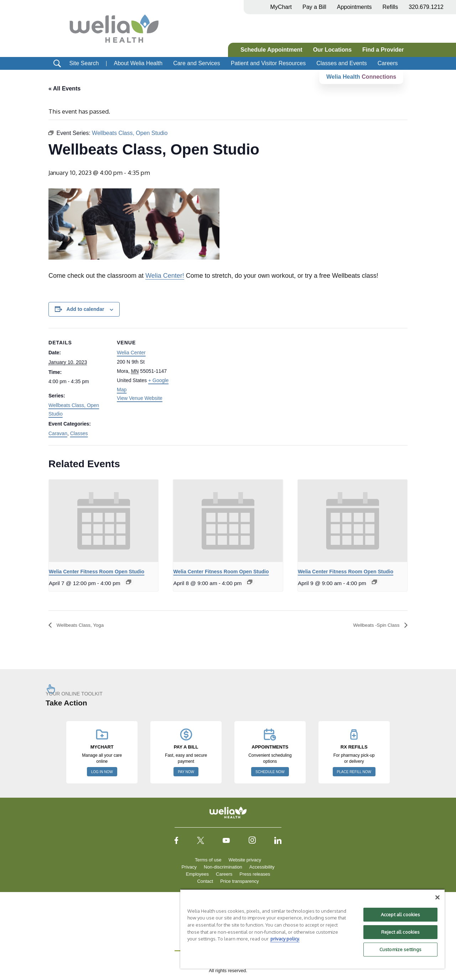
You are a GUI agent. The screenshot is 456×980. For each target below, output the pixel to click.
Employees (197, 874)
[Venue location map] (223, 377)
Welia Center (131, 353)
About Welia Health (138, 63)
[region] (312, 929)
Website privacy (245, 860)
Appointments (354, 7)
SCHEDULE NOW (270, 772)
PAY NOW (186, 772)
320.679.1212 (426, 7)
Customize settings (400, 949)
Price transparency (239, 882)
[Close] (437, 897)
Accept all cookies (400, 914)
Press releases (255, 874)
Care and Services (197, 63)
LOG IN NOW (102, 772)
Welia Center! (165, 276)
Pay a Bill (314, 7)
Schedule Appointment (271, 50)
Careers (388, 63)
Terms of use (208, 860)
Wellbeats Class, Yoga (84, 625)
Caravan (58, 433)
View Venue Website (140, 398)
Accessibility (262, 867)
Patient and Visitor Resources (268, 63)
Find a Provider (383, 50)
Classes (79, 433)
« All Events (64, 88)
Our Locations (332, 50)
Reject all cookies (400, 932)
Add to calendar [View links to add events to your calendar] (85, 309)
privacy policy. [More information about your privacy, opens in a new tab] (285, 939)
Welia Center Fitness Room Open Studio (97, 572)
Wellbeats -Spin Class (372, 625)
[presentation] (103, 521)
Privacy (189, 867)
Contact (205, 882)
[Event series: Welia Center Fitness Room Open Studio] (129, 582)
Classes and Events (341, 63)
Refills (390, 7)
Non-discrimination (223, 867)
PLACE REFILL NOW (354, 772)
